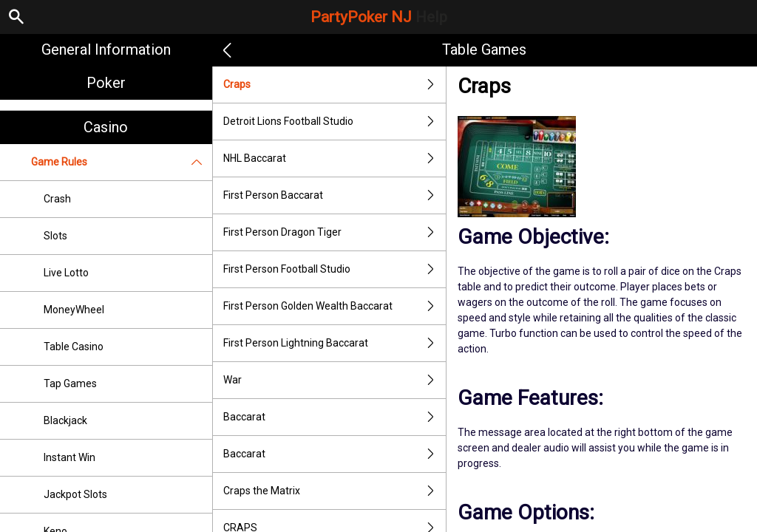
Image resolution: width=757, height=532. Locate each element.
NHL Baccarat (335, 158)
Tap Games (70, 383)
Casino (106, 127)
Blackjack (65, 420)
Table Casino (74, 347)
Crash (57, 199)
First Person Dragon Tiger (335, 232)
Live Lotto (66, 273)
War (335, 380)
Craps (335, 85)
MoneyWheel (74, 310)
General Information (106, 50)
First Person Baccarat (335, 195)
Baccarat (335, 417)
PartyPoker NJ (379, 17)
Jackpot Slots (75, 494)
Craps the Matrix (335, 491)
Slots (55, 236)
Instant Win (69, 457)
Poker (106, 83)
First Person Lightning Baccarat (335, 343)
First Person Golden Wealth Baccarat (335, 306)
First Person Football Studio (335, 269)
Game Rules (122, 162)
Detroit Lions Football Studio (335, 122)
